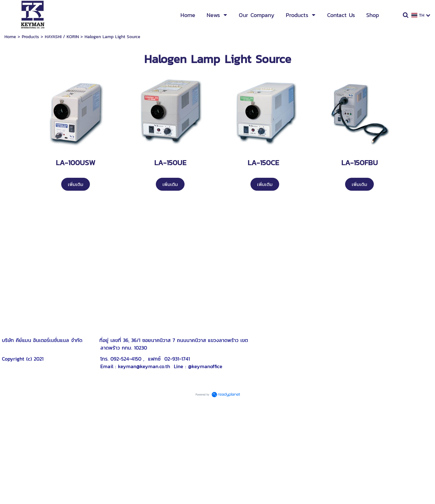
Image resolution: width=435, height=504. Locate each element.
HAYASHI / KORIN (62, 37)
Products (30, 37)
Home (10, 37)
